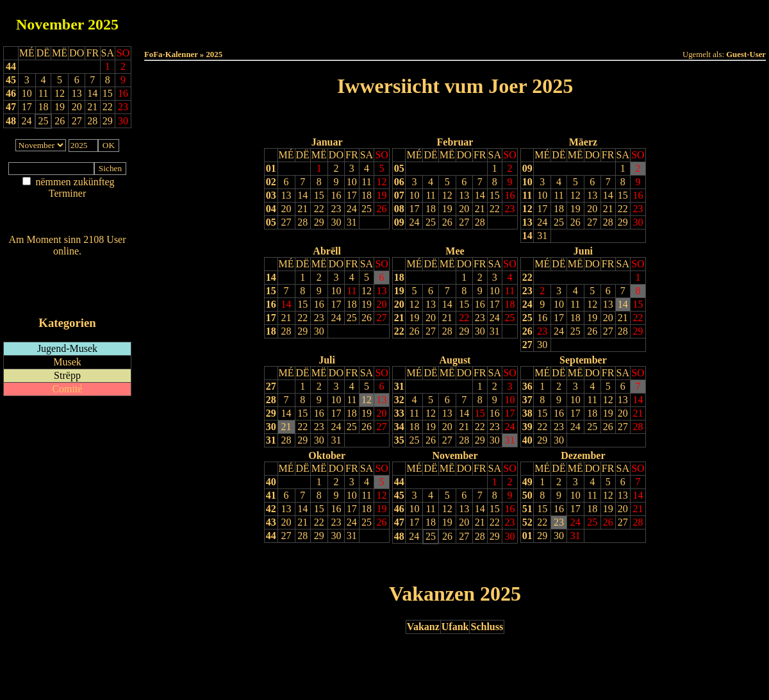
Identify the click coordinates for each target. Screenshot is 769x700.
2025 (103, 24)
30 (336, 222)
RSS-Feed (68, 286)
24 (352, 209)
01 (271, 168)
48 (11, 121)
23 (336, 209)
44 (11, 66)
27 (286, 222)
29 (319, 222)
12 (382, 182)
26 (382, 209)
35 (399, 440)
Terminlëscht (599, 20)
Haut (312, 20)
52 (527, 522)
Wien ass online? (67, 264)
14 (302, 195)
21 (302, 209)
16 (336, 195)
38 (527, 413)
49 (527, 482)
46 (11, 93)
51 (527, 509)
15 (319, 195)
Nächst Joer (491, 119)
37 (527, 400)
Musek (67, 362)
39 (527, 427)
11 (366, 182)
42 (271, 509)
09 (399, 222)
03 (271, 195)
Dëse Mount (455, 20)
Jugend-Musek (67, 348)
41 (271, 495)
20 (286, 209)
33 (399, 413)
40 (527, 440)
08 (399, 209)
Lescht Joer (419, 119)
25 (367, 209)
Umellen (455, 32)
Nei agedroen (67, 218)
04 (271, 209)
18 (367, 195)
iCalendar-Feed (67, 298)
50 (527, 495)
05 (271, 222)
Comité (67, 389)
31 (352, 222)
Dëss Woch (384, 20)
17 (352, 195)
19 (382, 195)
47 (11, 107)
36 (527, 386)
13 (286, 195)
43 (271, 522)
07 (399, 195)
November (50, 24)
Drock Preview (180, 563)
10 (352, 182)
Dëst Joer (527, 20)
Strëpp (67, 375)
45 (11, 80)
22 (319, 209)
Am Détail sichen (68, 206)
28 (302, 222)
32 (399, 400)
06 (399, 182)
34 (399, 427)
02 (271, 182)
